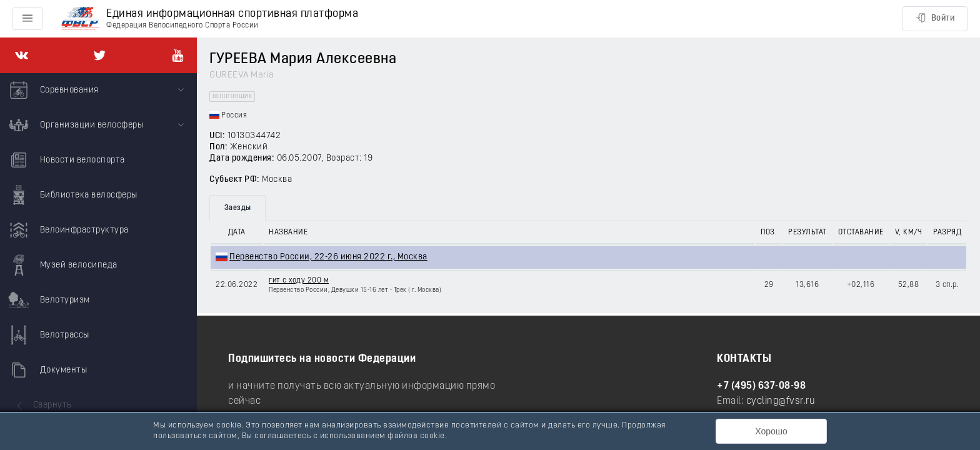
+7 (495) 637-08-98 (761, 386)
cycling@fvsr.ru (781, 401)
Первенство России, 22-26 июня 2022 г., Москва (328, 257)
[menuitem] (98, 91)
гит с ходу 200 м (299, 281)
